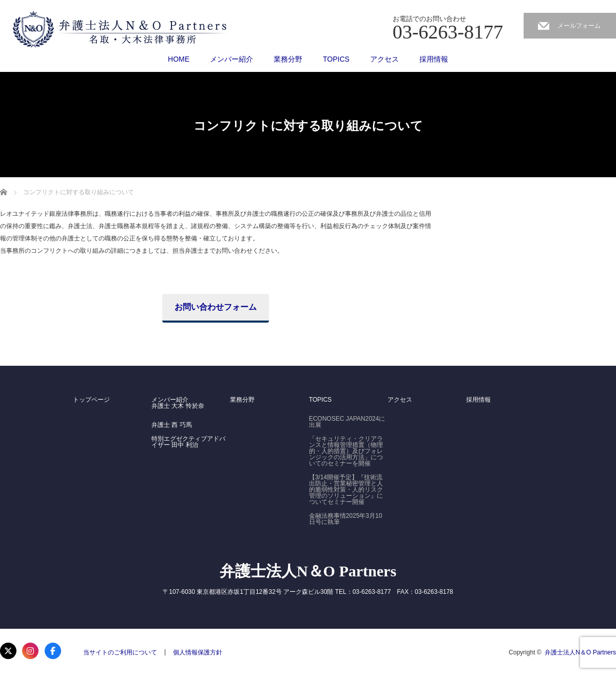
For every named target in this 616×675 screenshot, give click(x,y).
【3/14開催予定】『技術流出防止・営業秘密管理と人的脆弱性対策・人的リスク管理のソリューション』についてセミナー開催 (346, 490)
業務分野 (288, 59)
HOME (179, 59)
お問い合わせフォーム (216, 307)
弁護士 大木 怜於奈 (178, 406)
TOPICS (336, 59)
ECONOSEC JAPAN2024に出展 (347, 422)
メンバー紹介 (232, 59)
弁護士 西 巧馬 (172, 425)
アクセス (384, 59)
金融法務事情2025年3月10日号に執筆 (346, 519)
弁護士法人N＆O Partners (308, 571)
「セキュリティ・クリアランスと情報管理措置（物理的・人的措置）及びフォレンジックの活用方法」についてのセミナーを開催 (346, 451)
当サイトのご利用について (120, 652)
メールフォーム (579, 26)
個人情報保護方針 (198, 652)
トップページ (91, 400)
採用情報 (434, 59)
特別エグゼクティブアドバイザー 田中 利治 (188, 442)
